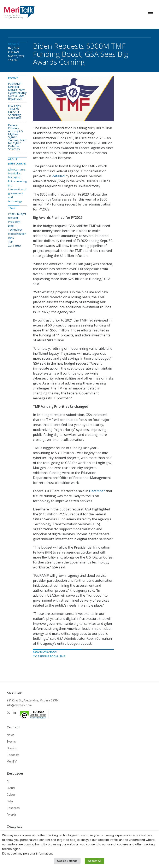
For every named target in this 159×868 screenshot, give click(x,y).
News (10, 735)
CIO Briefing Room (45, 656)
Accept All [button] (95, 861)
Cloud (11, 788)
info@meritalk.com (19, 705)
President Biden (14, 224)
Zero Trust (15, 245)
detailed (58, 176)
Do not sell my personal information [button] (27, 853)
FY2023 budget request (17, 216)
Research (13, 808)
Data (10, 801)
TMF (62, 656)
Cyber (11, 795)
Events (11, 742)
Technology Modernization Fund (17, 233)
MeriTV (12, 761)
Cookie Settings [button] (67, 861)
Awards (12, 814)
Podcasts (13, 755)
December (97, 491)
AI (8, 781)
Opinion (12, 748)
